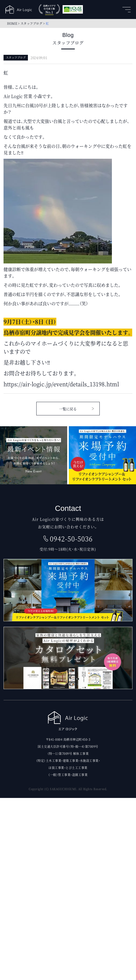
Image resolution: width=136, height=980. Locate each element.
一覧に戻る (68, 409)
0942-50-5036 (71, 539)
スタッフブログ (32, 23)
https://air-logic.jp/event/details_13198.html (61, 384)
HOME (12, 23)
